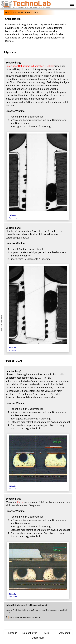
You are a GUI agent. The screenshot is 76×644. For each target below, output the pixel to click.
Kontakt (12, 633)
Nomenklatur (29, 633)
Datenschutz (64, 633)
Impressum (38, 638)
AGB (47, 633)
